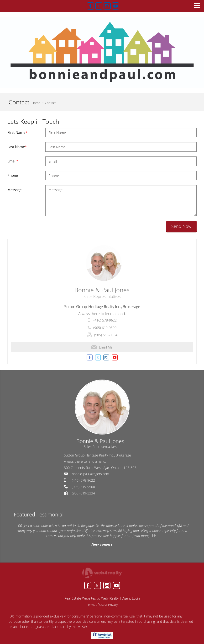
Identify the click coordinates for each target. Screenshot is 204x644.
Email (13, 161)
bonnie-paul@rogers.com (90, 474)
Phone (13, 175)
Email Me (102, 347)
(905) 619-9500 (105, 328)
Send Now (181, 226)
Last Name (17, 147)
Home (36, 103)
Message (14, 190)
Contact (50, 103)
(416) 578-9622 (105, 320)
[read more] (141, 536)
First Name (17, 132)
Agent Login (131, 598)
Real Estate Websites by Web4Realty (92, 598)
